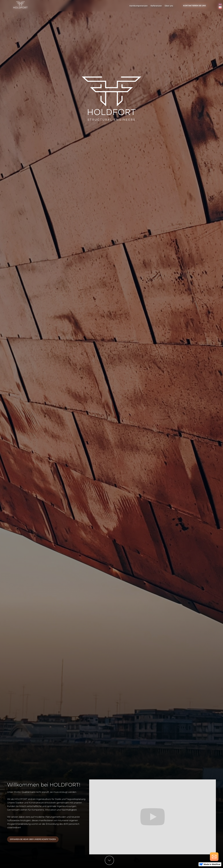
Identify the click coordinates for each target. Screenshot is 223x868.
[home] (20, 5)
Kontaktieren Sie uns (194, 6)
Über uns (169, 6)
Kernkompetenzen (139, 6)
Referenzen (156, 6)
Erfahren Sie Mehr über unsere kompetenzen (33, 839)
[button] (139, 6)
